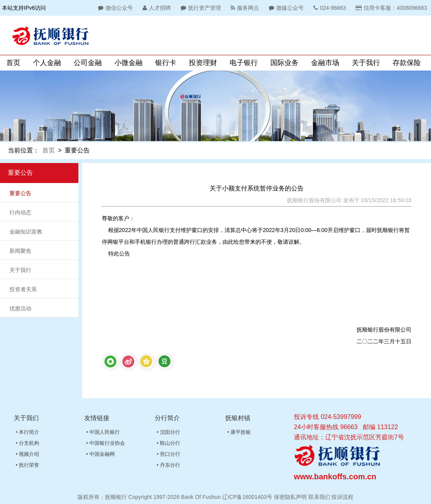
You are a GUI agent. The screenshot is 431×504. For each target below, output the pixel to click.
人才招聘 (156, 8)
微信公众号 (114, 8)
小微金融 (129, 63)
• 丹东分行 (168, 465)
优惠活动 (20, 308)
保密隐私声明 (290, 497)
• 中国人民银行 (103, 432)
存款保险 (407, 63)
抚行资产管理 (200, 8)
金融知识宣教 (26, 232)
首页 (13, 63)
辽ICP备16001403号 (247, 497)
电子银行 (244, 63)
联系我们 (319, 497)
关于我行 (366, 63)
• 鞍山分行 (168, 443)
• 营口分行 (168, 454)
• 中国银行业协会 (106, 443)
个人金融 (47, 63)
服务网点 (244, 8)
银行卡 (166, 63)
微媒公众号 (285, 8)
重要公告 (20, 193)
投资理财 (203, 63)
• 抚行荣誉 (27, 465)
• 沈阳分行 (168, 432)
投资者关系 (23, 289)
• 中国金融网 (101, 454)
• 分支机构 (27, 443)
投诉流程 (342, 497)
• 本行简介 (27, 432)
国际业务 (284, 63)
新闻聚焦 (20, 251)
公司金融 (88, 63)
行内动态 (20, 212)
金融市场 (325, 63)
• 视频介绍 (27, 454)
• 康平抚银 (239, 432)
